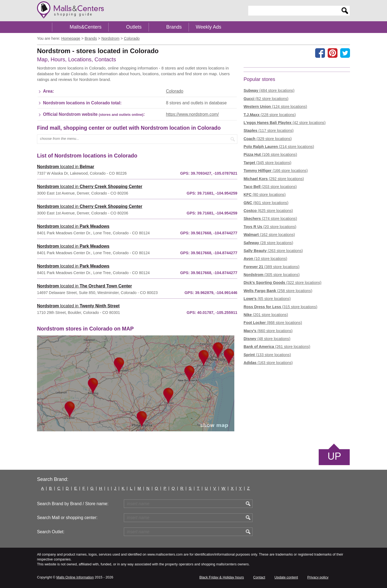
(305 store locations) (272, 275)
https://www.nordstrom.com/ (192, 114)
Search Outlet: (51, 532)
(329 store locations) (268, 139)
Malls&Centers (86, 27)
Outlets (134, 27)
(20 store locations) (270, 227)
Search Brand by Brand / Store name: (73, 504)
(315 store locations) (280, 307)
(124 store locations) (275, 107)
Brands (174, 27)
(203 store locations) (270, 187)
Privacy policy (318, 577)
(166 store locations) (276, 171)
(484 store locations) (269, 90)
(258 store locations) (278, 291)
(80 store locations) (265, 195)
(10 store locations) (265, 259)
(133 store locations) (267, 355)
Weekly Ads (208, 27)
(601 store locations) (266, 203)
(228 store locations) (270, 115)
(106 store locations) (270, 154)
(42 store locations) (285, 123)
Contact (259, 577)
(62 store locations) (266, 99)
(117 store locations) (269, 131)
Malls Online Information (75, 577)
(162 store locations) (269, 235)
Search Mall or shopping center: (67, 518)
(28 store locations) (268, 243)
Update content (286, 577)
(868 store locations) (273, 323)
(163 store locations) (268, 363)
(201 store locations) (266, 315)
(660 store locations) (268, 331)
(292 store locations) (274, 179)
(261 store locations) (277, 347)
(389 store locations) (271, 267)
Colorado (175, 91)
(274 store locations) (270, 219)
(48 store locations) (267, 339)
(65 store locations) (267, 299)
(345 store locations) (268, 163)
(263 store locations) (273, 251)
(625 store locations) (268, 211)
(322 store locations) (282, 283)
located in (66, 167)
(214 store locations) (279, 147)
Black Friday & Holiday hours (222, 577)
